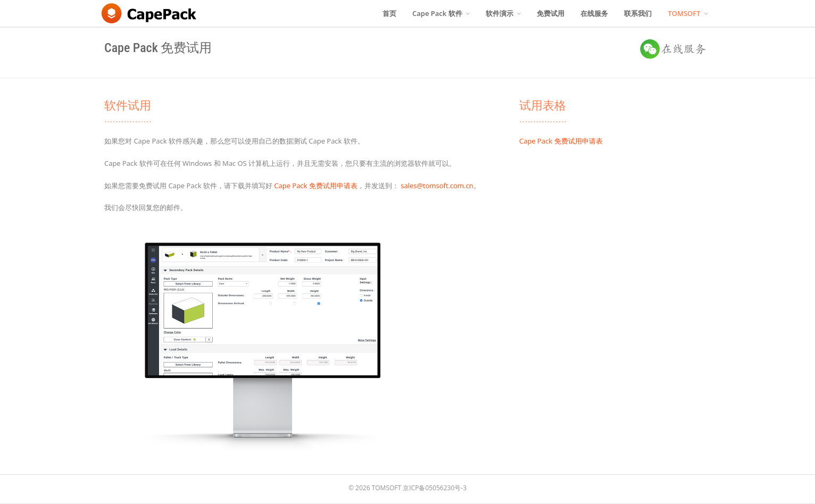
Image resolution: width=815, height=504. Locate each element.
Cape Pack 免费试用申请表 (316, 186)
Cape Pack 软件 (441, 13)
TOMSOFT (688, 13)
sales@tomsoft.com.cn (437, 186)
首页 (389, 13)
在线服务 (594, 13)
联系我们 (638, 13)
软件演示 (503, 13)
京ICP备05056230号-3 (435, 488)
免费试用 (551, 13)
